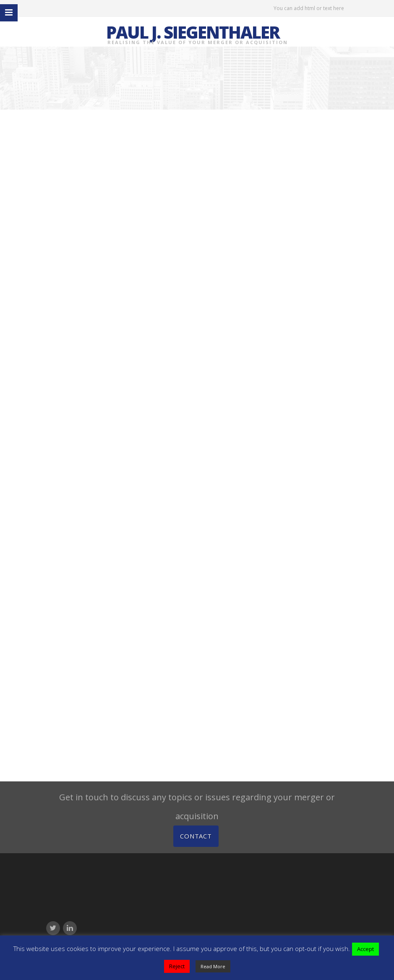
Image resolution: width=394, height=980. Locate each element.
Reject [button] (177, 966)
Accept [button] (365, 949)
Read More (213, 966)
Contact (196, 836)
